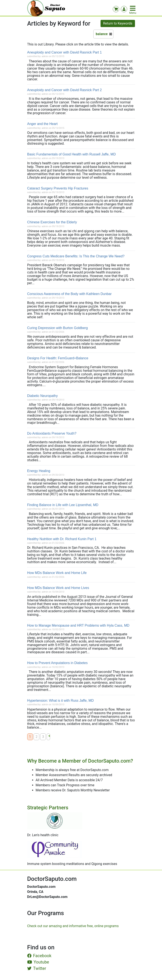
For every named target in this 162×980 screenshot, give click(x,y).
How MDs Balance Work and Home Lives (58, 588)
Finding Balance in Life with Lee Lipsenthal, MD (63, 505)
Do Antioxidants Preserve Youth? (52, 433)
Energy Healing (39, 471)
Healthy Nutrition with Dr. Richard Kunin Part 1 (62, 539)
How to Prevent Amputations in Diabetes (57, 663)
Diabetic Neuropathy (43, 396)
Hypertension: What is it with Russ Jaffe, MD (61, 701)
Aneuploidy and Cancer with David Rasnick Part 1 (65, 52)
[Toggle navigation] (133, 8)
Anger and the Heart (42, 124)
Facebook (39, 956)
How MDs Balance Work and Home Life (57, 573)
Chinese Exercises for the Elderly (52, 222)
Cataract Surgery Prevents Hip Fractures (58, 188)
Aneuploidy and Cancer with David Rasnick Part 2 (65, 90)
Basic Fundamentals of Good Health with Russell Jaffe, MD (71, 154)
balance (102, 34)
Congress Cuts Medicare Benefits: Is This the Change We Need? (76, 256)
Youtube (38, 962)
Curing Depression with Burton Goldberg (58, 328)
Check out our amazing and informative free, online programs (73, 926)
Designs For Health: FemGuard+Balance (58, 358)
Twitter (37, 968)
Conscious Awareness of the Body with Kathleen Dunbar (69, 294)
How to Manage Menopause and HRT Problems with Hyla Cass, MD (78, 625)
